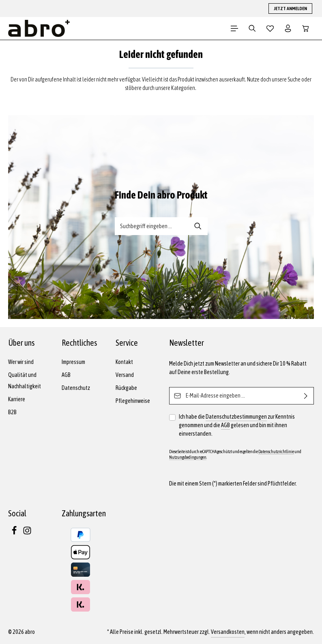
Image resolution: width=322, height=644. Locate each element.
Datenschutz (76, 388)
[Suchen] (252, 28)
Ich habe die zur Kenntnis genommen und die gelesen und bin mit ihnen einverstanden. (237, 425)
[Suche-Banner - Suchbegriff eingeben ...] (152, 226)
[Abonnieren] (306, 396)
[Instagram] (27, 533)
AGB (66, 375)
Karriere (17, 399)
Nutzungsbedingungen (188, 457)
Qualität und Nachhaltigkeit (25, 381)
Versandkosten (228, 632)
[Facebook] (15, 533)
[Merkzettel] (270, 28)
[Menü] (234, 28)
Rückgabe (126, 388)
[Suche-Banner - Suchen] (198, 226)
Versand (125, 375)
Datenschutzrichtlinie (276, 451)
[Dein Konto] (288, 28)
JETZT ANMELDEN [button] (290, 9)
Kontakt (124, 362)
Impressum (73, 362)
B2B (12, 412)
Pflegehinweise (133, 401)
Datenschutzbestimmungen (236, 417)
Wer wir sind (21, 362)
